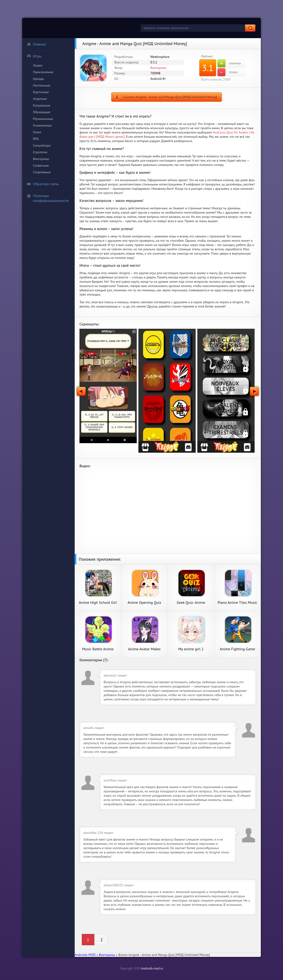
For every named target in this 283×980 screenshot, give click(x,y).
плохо (228, 72)
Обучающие (42, 112)
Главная (36, 44)
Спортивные (42, 172)
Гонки (37, 132)
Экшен (38, 65)
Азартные (40, 99)
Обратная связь (43, 184)
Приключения (43, 72)
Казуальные (42, 105)
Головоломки (42, 125)
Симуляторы (42, 145)
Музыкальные (43, 119)
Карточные (41, 92)
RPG (36, 139)
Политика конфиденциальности (48, 198)
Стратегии (40, 152)
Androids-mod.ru (152, 968)
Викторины (41, 159)
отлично (229, 63)
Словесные (41, 165)
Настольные (42, 85)
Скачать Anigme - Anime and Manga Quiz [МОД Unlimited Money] (170, 97)
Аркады (38, 79)
